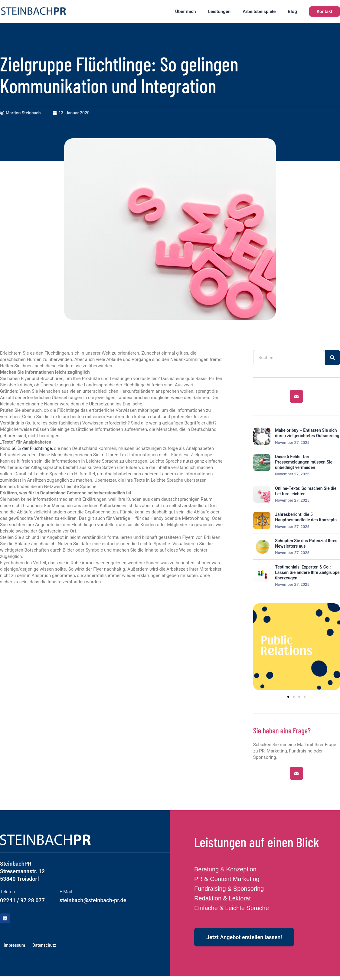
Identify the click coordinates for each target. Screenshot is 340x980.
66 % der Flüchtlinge (32, 448)
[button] (288, 697)
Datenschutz (44, 945)
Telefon (8, 892)
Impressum (14, 945)
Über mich (186, 11)
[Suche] (332, 358)
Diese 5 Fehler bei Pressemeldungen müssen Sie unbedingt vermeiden (304, 462)
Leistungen (219, 11)
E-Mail (66, 892)
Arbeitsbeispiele (259, 11)
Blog (292, 11)
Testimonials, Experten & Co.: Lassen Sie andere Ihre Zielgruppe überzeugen (307, 572)
